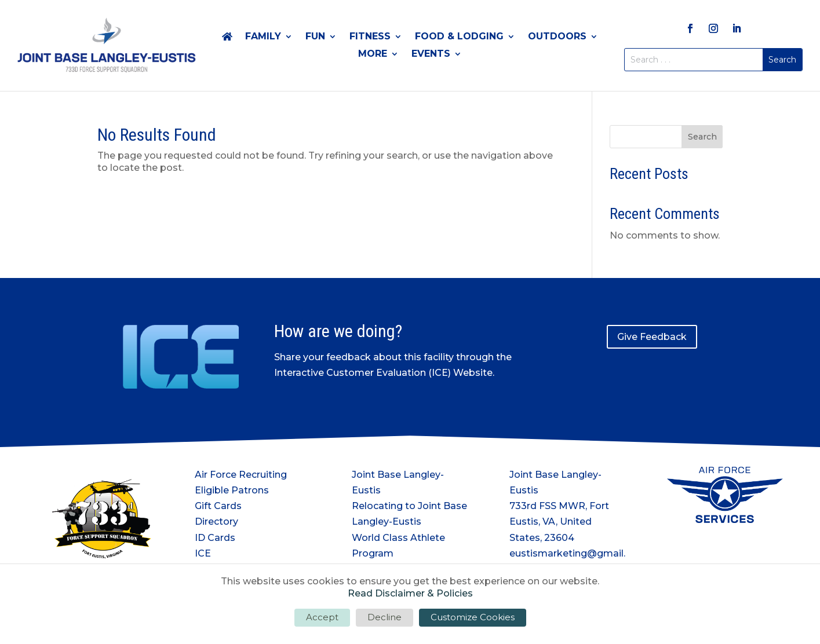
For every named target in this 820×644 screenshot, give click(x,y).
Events (431, 54)
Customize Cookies (473, 617)
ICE (203, 553)
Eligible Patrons (232, 490)
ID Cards (215, 538)
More (373, 54)
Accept (322, 617)
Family (263, 37)
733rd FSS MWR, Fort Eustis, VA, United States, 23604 (559, 522)
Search (702, 137)
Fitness (370, 37)
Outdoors (557, 37)
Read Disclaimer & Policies (410, 593)
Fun (315, 37)
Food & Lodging (459, 37)
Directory (216, 522)
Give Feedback (652, 337)
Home (227, 39)
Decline (385, 617)
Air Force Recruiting (241, 475)
